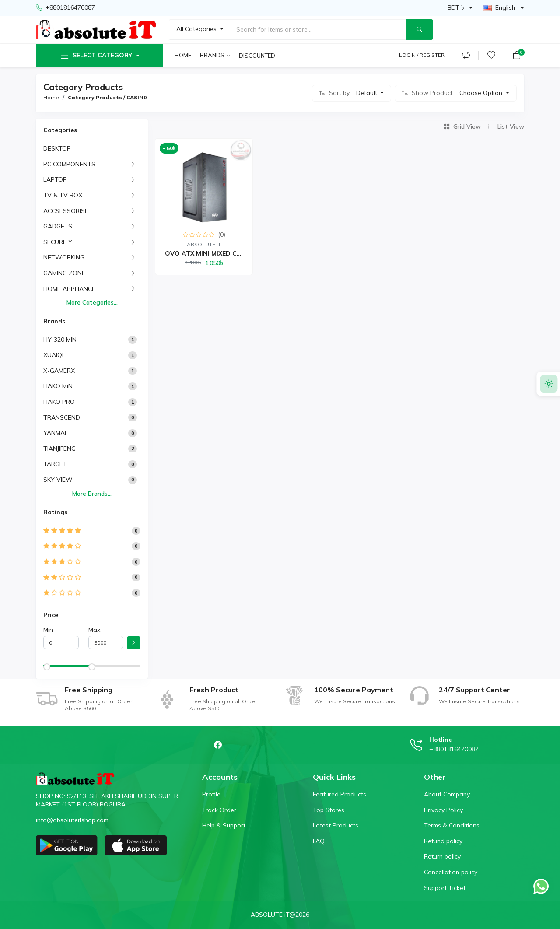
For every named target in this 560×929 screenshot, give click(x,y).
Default (367, 93)
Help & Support (224, 825)
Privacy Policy (443, 810)
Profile (211, 794)
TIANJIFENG (59, 449)
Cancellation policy (451, 872)
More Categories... (92, 302)
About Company (447, 794)
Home (183, 55)
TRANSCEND (62, 417)
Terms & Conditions (452, 825)
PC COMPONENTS (69, 164)
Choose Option (482, 93)
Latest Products (336, 825)
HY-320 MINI (61, 340)
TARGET (55, 464)
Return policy (442, 856)
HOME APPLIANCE (69, 289)
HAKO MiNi (59, 386)
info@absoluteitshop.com (72, 820)
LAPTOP (55, 179)
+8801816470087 (65, 8)
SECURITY (58, 242)
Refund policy (443, 841)
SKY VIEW (58, 480)
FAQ (319, 841)
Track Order (219, 810)
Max (94, 630)
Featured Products (339, 794)
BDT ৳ (456, 7)
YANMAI (55, 433)
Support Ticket (445, 888)
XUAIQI (53, 355)
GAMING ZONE (64, 273)
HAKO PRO (59, 402)
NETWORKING (64, 257)
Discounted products (258, 56)
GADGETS (58, 226)
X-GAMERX (59, 371)
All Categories (197, 29)
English (499, 7)
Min (48, 630)
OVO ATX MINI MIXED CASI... (209, 253)
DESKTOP (57, 148)
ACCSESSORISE (66, 211)
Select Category (96, 56)
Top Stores (329, 810)
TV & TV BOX (63, 195)
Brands (212, 55)
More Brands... (92, 494)
